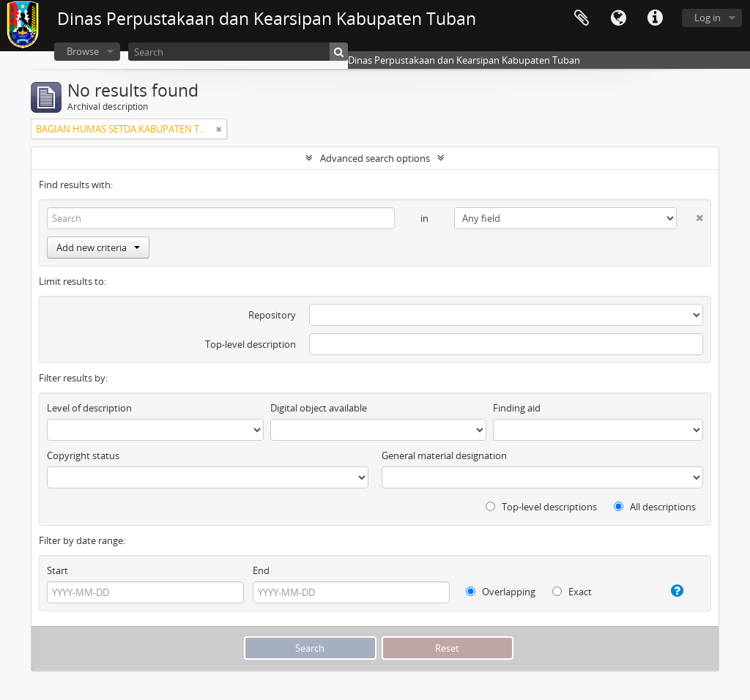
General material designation (444, 455)
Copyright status (83, 455)
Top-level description (250, 344)
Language (618, 18)
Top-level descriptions (541, 507)
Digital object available (319, 408)
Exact (572, 592)
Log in (708, 18)
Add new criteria (98, 247)
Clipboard (582, 18)
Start (57, 570)
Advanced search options (375, 158)
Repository (272, 315)
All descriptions (655, 507)
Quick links (655, 18)
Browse (83, 51)
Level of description (89, 408)
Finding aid (517, 408)
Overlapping (501, 592)
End (261, 570)
